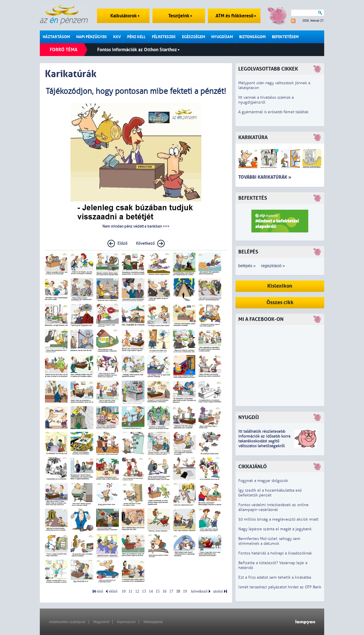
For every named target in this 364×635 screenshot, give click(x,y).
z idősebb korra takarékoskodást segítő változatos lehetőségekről (264, 441)
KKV (117, 37)
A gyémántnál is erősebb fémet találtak (273, 112)
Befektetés (253, 198)
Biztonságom (252, 37)
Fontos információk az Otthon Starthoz (138, 50)
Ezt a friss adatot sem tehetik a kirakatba (275, 577)
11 (130, 591)
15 (158, 591)
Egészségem (194, 37)
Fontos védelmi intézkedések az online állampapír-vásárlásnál (273, 507)
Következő (145, 243)
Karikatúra (253, 138)
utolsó (218, 591)
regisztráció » (273, 266)
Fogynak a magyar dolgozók (263, 481)
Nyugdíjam (222, 37)
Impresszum (126, 622)
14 (151, 591)
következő (199, 591)
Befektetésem (285, 37)
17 (171, 591)
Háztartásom (56, 37)
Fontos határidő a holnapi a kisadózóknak (275, 553)
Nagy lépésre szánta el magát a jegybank (275, 529)
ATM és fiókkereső (236, 16)
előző (113, 591)
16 (164, 591)
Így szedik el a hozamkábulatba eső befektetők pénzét (270, 493)
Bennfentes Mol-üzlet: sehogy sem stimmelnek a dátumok (269, 541)
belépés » (247, 266)
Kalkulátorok (125, 16)
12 (137, 591)
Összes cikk (280, 303)
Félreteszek (164, 37)
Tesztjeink (180, 16)
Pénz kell (136, 37)
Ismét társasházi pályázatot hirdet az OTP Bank (280, 587)
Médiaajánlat (153, 622)
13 (144, 591)
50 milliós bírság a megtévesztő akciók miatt (278, 519)
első (100, 591)
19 (185, 591)
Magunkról (101, 622)
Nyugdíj (249, 418)
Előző (122, 243)
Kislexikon (280, 286)
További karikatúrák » (265, 177)
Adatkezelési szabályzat (67, 622)
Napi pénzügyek (92, 37)
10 (124, 591)
